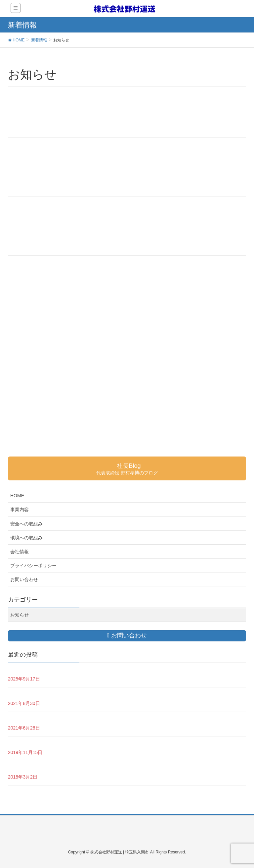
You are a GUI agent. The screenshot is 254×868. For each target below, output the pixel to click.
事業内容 (20, 510)
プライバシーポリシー (33, 566)
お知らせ (20, 615)
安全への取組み (26, 524)
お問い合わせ (24, 579)
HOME (17, 496)
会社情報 (20, 552)
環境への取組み (26, 538)
